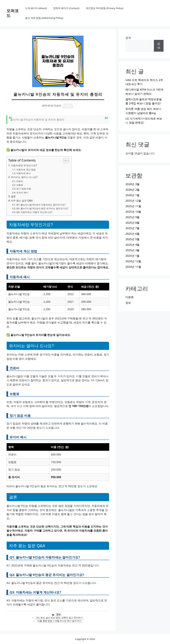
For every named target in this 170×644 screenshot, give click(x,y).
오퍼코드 (13, 13)
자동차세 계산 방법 (26, 170)
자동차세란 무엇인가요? (24, 165)
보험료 (20, 185)
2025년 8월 (132, 223)
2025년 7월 (132, 228)
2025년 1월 (132, 256)
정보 (58, 614)
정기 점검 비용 (24, 189)
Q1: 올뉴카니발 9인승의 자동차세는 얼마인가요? (41, 205)
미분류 (130, 297)
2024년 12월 (133, 261)
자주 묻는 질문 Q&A (22, 201)
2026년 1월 (132, 195)
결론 (13, 196)
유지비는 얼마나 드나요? (24, 177)
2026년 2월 (132, 190)
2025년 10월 (133, 212)
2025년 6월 (132, 234)
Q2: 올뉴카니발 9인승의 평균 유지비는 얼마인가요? (42, 208)
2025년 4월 (132, 245)
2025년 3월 (132, 250)
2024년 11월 (133, 267)
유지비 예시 (22, 193)
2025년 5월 (132, 239)
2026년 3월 (132, 184)
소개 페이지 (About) (36, 8)
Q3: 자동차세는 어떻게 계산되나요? (34, 212)
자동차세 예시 (23, 173)
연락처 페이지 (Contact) (66, 8)
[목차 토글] (65, 161)
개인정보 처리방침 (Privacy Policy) (104, 8)
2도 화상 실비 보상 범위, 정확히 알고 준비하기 (60, 618)
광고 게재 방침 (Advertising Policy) (44, 18)
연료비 (20, 181)
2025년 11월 (133, 206)
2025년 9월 (132, 217)
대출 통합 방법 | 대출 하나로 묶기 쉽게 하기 (60, 621)
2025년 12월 (133, 201)
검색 (128, 38)
